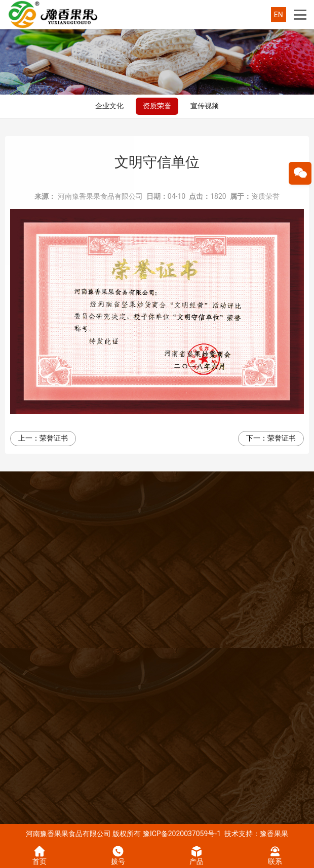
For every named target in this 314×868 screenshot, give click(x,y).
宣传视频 (205, 106)
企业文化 (109, 106)
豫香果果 (274, 834)
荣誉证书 (54, 438)
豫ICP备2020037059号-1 (182, 834)
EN (279, 15)
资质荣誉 (157, 106)
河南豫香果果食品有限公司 (100, 196)
